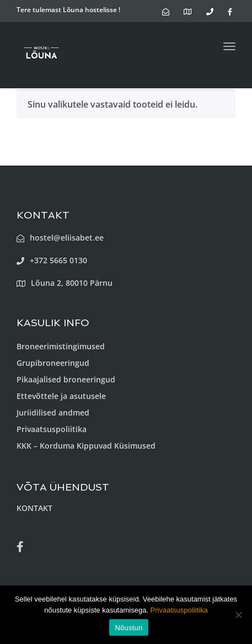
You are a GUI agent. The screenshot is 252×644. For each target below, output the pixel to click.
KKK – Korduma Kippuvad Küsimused (86, 446)
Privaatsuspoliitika (52, 429)
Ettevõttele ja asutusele (61, 396)
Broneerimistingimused (61, 346)
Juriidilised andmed (53, 413)
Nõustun (128, 628)
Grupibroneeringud (53, 363)
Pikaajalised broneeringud (66, 379)
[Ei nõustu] (238, 615)
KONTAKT (34, 508)
